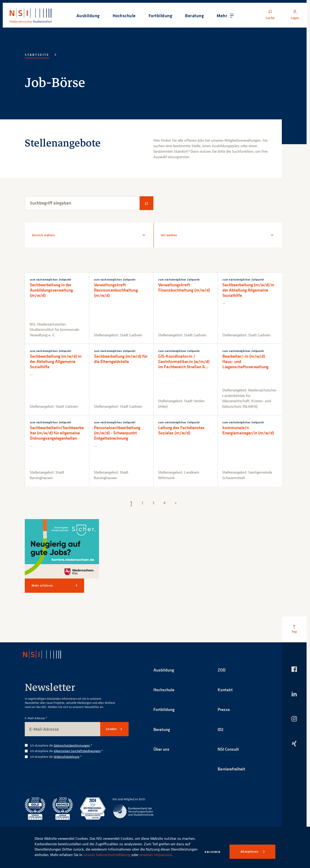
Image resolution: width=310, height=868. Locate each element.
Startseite (37, 55)
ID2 (221, 730)
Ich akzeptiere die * (61, 746)
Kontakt (225, 690)
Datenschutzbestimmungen (72, 745)
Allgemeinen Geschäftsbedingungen (77, 751)
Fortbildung (165, 710)
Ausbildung (165, 670)
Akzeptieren (250, 851)
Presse (224, 710)
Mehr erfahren (42, 585)
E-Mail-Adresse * (36, 718)
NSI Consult (229, 750)
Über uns (162, 750)
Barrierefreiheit (232, 770)
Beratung (162, 730)
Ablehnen (212, 852)
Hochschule (164, 690)
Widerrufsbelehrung (66, 757)
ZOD (222, 670)
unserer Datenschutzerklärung (134, 849)
